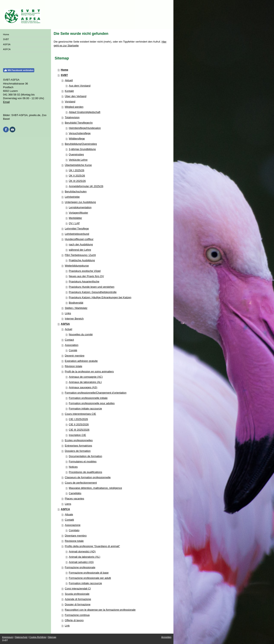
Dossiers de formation (78, 451)
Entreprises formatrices (79, 446)
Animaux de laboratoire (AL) (85, 382)
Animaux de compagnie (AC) (86, 377)
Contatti (69, 520)
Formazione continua (77, 615)
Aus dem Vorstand (80, 86)
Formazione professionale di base (89, 573)
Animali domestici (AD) (82, 551)
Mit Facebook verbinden (19, 70)
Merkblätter (75, 218)
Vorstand (70, 101)
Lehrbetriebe (72, 197)
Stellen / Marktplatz (76, 308)
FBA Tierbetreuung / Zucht (80, 255)
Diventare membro (76, 536)
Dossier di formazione (78, 604)
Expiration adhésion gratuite (81, 361)
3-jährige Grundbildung (82, 149)
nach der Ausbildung (81, 244)
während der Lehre (80, 250)
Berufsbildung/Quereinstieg (81, 144)
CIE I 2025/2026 (78, 419)
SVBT (64, 75)
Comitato (74, 530)
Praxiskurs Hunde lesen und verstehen (92, 287)
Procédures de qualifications (85, 472)
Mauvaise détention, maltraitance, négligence (95, 488)
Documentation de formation (85, 456)
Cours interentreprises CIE (80, 414)
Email (6, 102)
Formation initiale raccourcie (85, 409)
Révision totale (74, 366)
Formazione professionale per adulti (90, 578)
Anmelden (166, 637)
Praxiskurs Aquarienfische (84, 281)
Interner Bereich (74, 319)
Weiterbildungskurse (77, 266)
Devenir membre (75, 356)
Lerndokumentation (80, 207)
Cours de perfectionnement (81, 483)
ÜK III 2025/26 (77, 181)
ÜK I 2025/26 (77, 170)
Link (67, 626)
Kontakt (69, 91)
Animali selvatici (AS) (81, 562)
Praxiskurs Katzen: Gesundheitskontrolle (93, 292)
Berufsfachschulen (76, 191)
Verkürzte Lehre (78, 160)
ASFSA (65, 324)
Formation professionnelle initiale (88, 398)
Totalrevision (72, 117)
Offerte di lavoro (74, 620)
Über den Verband (76, 96)
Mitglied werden (74, 107)
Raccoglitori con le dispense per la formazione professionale (100, 610)
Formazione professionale (80, 567)
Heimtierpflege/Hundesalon (85, 128)
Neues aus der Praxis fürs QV (86, 276)
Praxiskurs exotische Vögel (85, 271)
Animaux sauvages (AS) (83, 387)
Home (64, 70)
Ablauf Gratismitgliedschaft (85, 112)
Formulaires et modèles (83, 461)
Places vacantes (75, 499)
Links (68, 313)
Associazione (73, 525)
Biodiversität (76, 303)
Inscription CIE (77, 435)
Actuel (69, 329)
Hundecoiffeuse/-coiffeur (79, 239)
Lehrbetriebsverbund (77, 234)
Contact (69, 340)
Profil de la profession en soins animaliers (89, 371)
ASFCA (65, 509)
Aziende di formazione (78, 599)
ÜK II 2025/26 (77, 176)
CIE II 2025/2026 (79, 424)
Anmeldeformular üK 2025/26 (86, 186)
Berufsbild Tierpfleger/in (79, 123)
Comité (73, 350)
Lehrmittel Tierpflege (77, 229)
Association (72, 345)
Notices (73, 467)
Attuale (69, 514)
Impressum (8, 637)
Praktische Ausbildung (82, 260)
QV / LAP (74, 223)
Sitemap (52, 637)
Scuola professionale (77, 594)
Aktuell (69, 80)
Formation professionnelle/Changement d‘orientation (96, 393)
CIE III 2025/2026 (79, 430)
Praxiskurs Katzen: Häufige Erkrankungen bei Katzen (100, 297)
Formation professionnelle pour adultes (92, 403)
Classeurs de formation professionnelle (88, 477)
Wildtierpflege (77, 139)
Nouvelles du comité (81, 334)
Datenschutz (21, 637)
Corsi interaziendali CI (78, 589)
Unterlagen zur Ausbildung (80, 202)
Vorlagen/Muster (78, 213)
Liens (68, 504)
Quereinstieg (76, 154)
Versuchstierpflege (80, 133)
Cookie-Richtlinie (38, 637)
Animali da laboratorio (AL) (84, 557)
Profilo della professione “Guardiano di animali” (92, 546)
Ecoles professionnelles (79, 440)
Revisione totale (74, 541)
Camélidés (75, 493)
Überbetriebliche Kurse (78, 165)
